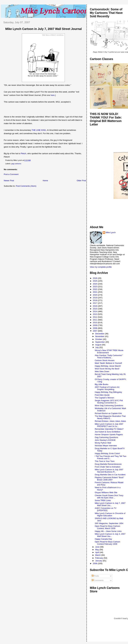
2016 (95, 306)
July (97, 347)
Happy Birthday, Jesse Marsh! (108, 366)
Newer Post (9, 181)
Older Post (81, 181)
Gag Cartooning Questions (106, 437)
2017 (95, 303)
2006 (95, 563)
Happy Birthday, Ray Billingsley (108, 392)
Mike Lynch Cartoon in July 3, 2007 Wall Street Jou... (110, 535)
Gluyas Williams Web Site (106, 492)
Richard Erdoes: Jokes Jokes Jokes (110, 421)
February (100, 558)
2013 (95, 314)
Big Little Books (101, 384)
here (53, 95)
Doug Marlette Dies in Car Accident (110, 475)
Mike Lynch (111, 232)
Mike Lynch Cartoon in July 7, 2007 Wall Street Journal (44, 29)
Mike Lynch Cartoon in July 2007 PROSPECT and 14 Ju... (109, 425)
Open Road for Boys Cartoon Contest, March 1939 (107, 527)
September (100, 342)
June (98, 547)
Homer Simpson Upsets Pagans (109, 434)
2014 (95, 311)
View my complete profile (101, 267)
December (100, 334)
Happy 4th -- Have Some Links (108, 531)
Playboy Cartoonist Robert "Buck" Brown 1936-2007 (109, 479)
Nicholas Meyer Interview (106, 446)
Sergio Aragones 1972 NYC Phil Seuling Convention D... (109, 402)
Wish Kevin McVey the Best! (107, 369)
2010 (95, 323)
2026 (95, 278)
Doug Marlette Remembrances (108, 464)
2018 (95, 300)
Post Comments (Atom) (26, 186)
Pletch (23, 153)
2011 (95, 320)
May (97, 550)
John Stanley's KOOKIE (105, 440)
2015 (95, 309)
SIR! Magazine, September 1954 (109, 523)
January (99, 561)
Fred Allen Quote (102, 395)
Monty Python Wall (103, 443)
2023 (95, 287)
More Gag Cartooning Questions (109, 405)
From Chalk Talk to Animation (107, 467)
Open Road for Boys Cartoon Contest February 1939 (107, 543)
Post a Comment (11, 174)
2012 (95, 317)
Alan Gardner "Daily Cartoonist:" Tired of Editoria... (109, 356)
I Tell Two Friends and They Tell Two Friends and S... (110, 457)
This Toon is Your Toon (105, 461)
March (98, 555)
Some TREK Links (103, 500)
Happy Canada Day (103, 539)
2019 (95, 298)
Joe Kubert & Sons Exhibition (107, 432)
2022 (95, 289)
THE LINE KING (39, 130)
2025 (95, 281)
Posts (95, 576)
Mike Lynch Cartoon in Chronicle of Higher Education (110, 514)
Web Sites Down (102, 371)
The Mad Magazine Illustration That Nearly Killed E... (110, 417)
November (100, 336)
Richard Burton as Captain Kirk (108, 413)
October (99, 339)
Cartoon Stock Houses (105, 360)
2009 (95, 325)
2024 (95, 284)
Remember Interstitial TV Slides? (109, 429)
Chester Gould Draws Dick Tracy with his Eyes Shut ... (109, 497)
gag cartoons (16, 164)
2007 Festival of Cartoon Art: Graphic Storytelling (107, 388)
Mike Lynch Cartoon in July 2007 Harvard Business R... (109, 471)
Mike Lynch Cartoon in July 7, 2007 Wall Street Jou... (110, 504)
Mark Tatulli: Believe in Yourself (108, 363)
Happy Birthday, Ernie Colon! (107, 453)
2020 (95, 295)
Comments (98, 580)
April (98, 552)
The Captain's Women (104, 398)
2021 (95, 292)
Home (45, 181)
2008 (95, 328)
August (99, 345)
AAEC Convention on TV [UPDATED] (106, 509)
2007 (95, 331)
